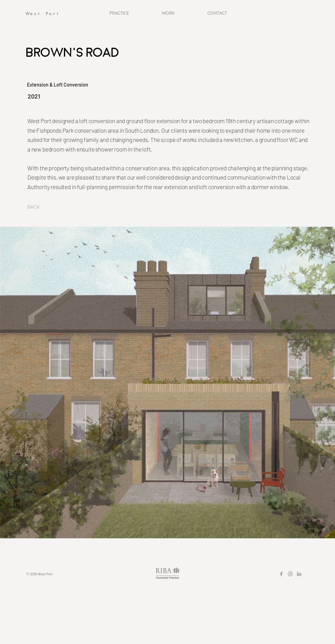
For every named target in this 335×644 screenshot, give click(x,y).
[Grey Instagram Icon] (290, 574)
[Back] (39, 207)
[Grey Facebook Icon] (281, 574)
